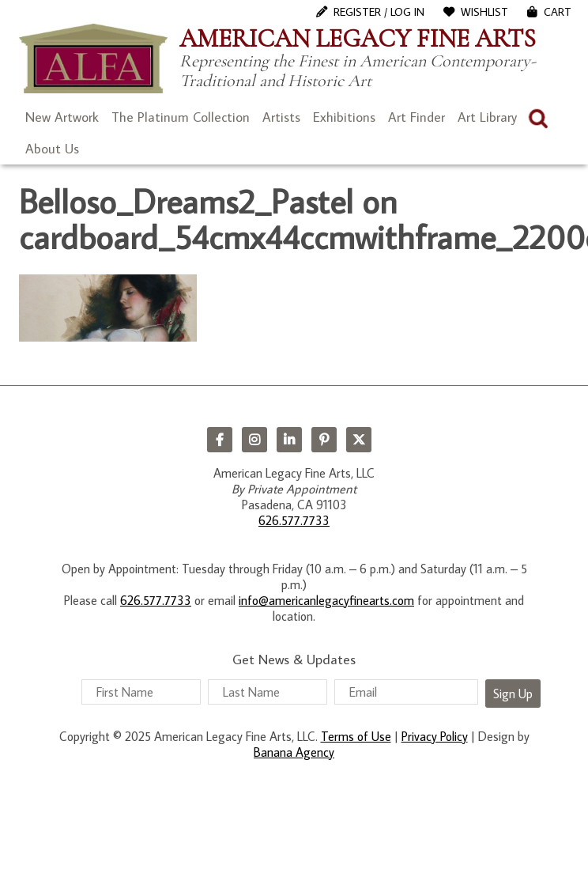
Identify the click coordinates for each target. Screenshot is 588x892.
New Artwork (62, 117)
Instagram (254, 440)
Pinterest (324, 440)
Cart (558, 12)
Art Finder (416, 117)
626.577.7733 (294, 520)
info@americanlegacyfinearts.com (326, 600)
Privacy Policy (435, 736)
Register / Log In (379, 12)
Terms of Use (356, 736)
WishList (484, 12)
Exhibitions (344, 117)
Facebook (220, 440)
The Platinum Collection (181, 117)
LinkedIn (289, 440)
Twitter (359, 440)
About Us (52, 149)
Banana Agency (294, 752)
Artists (281, 117)
